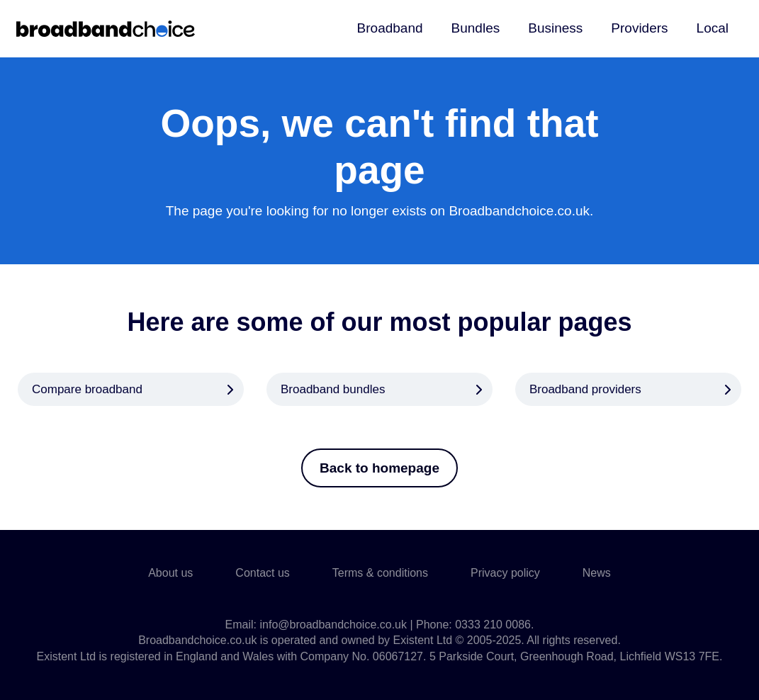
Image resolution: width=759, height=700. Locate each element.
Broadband (390, 28)
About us (170, 573)
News (597, 573)
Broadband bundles (333, 389)
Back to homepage (379, 468)
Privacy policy (505, 573)
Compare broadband (87, 389)
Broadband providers (585, 389)
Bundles (476, 28)
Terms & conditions (380, 573)
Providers (639, 28)
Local (713, 28)
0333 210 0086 (493, 625)
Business (555, 28)
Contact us (262, 573)
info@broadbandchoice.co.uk (333, 625)
